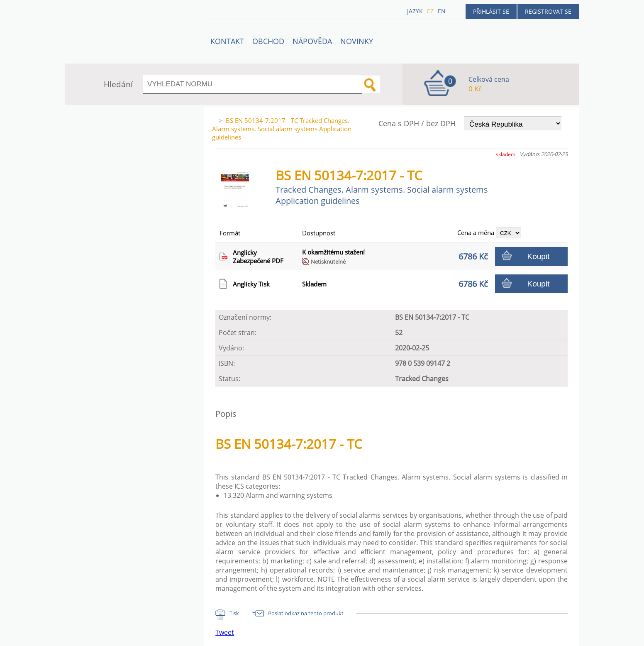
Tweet (225, 632)
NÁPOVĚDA (312, 41)
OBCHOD (268, 41)
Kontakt (227, 41)
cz (430, 11)
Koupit (539, 256)
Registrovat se (548, 11)
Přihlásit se (491, 11)
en (442, 11)
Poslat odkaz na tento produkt (306, 613)
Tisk (234, 613)
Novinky (357, 41)
